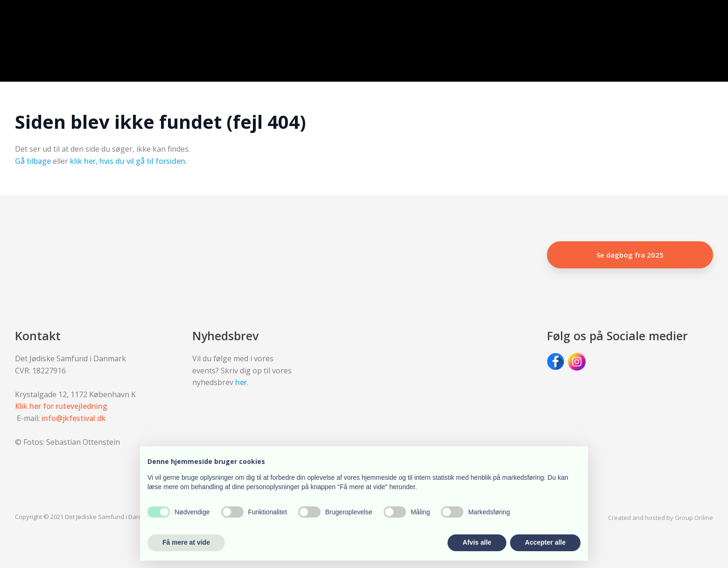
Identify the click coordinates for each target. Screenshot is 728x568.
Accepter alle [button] (545, 542)
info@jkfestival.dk (74, 418)
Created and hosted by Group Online (661, 518)
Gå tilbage (33, 161)
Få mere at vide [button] (186, 542)
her (241, 382)
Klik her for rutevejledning (61, 406)
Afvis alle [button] (477, 542)
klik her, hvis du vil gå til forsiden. (129, 161)
